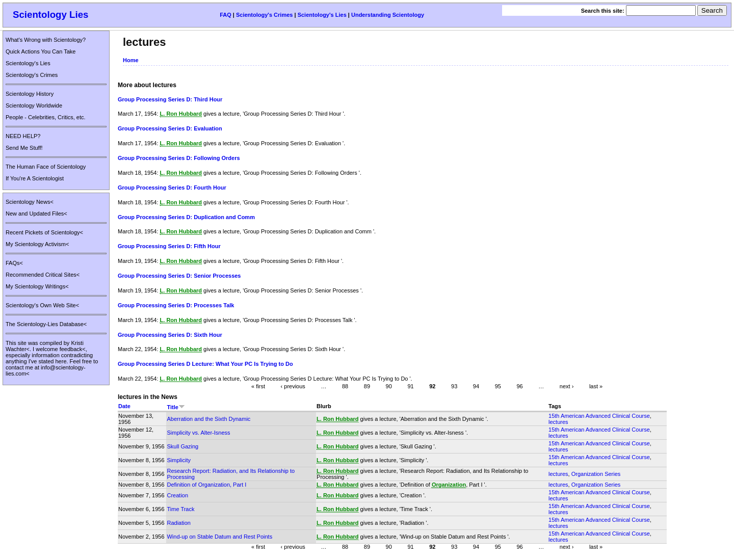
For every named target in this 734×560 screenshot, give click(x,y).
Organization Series (596, 474)
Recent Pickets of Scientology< (44, 232)
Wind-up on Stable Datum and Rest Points (219, 537)
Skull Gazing (182, 446)
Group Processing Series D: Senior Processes (179, 276)
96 (519, 386)
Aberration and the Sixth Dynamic (208, 419)
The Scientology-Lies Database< (46, 324)
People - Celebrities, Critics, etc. (46, 117)
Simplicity (178, 460)
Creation (177, 495)
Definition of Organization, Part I (206, 485)
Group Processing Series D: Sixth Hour (170, 335)
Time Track (180, 509)
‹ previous (293, 386)
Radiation (178, 523)
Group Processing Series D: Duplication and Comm (186, 217)
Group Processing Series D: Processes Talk (176, 305)
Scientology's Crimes (264, 15)
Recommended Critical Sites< (43, 275)
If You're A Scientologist (35, 178)
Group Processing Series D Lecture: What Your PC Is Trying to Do (205, 364)
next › (567, 386)
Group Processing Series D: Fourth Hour (172, 188)
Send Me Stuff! (24, 148)
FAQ (226, 15)
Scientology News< (30, 202)
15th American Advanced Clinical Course (599, 416)
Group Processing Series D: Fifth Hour (169, 246)
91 (410, 386)
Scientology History (30, 94)
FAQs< (14, 263)
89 (367, 386)
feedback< (73, 349)
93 (454, 386)
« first (258, 386)
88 (345, 386)
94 (476, 386)
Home (131, 60)
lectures (558, 422)
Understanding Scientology (388, 15)
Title (176, 407)
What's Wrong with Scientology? (46, 40)
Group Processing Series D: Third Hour (170, 99)
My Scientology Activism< (37, 244)
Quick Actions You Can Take (41, 51)
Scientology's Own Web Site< (42, 305)
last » (596, 386)
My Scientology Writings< (37, 286)
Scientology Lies (51, 15)
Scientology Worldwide (34, 105)
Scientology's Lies (322, 15)
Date (124, 406)
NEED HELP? (23, 136)
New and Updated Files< (36, 214)
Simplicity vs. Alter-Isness (198, 433)
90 (389, 386)
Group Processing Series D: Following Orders (179, 158)
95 (498, 386)
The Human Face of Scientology (46, 167)
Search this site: (604, 11)
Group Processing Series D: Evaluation (170, 128)
